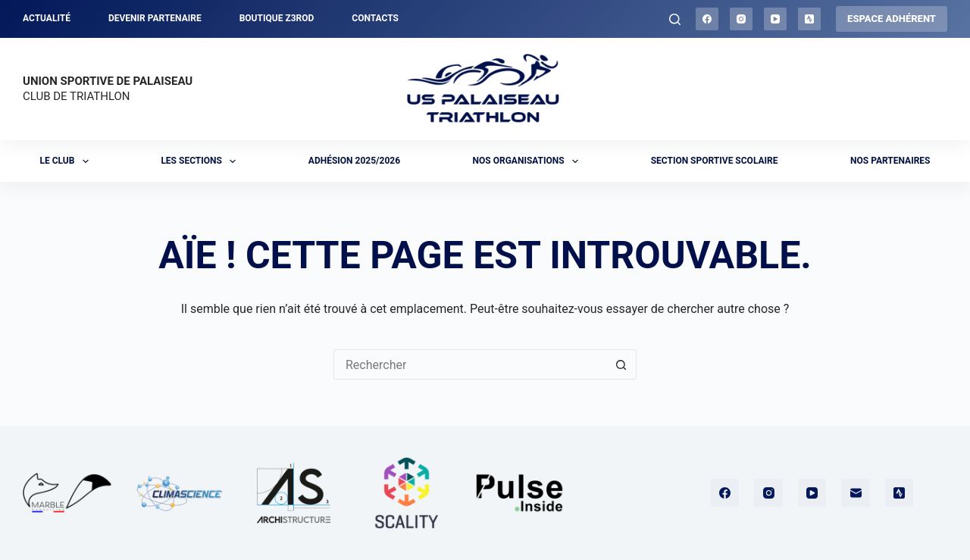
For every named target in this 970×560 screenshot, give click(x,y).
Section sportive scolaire (715, 161)
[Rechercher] (675, 19)
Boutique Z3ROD (277, 18)
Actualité (47, 18)
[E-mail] (856, 493)
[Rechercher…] (470, 364)
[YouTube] (775, 19)
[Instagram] (741, 19)
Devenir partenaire (155, 18)
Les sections (201, 161)
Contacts (375, 18)
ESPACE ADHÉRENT (892, 19)
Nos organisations (529, 161)
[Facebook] (707, 19)
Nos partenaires (890, 161)
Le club (67, 161)
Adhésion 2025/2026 (354, 161)
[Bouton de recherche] (621, 364)
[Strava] (809, 19)
